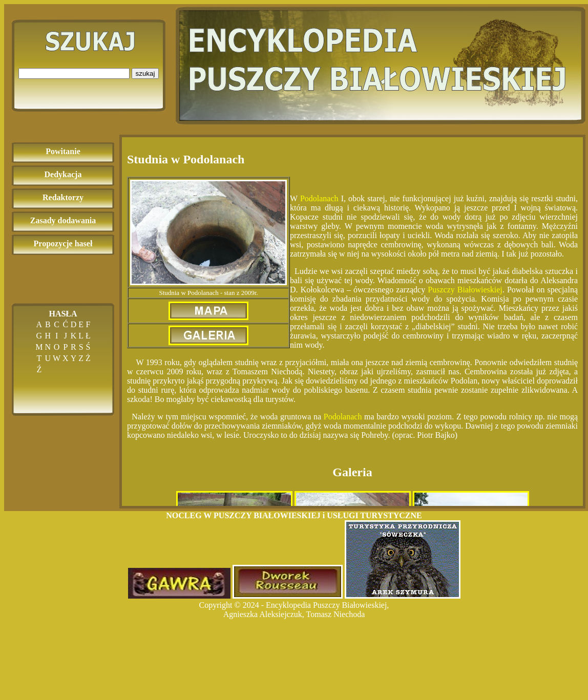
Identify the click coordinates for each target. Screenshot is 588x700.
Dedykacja (63, 174)
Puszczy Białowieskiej (465, 290)
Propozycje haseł (63, 243)
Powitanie (63, 151)
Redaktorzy (63, 197)
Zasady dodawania (63, 220)
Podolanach (319, 198)
